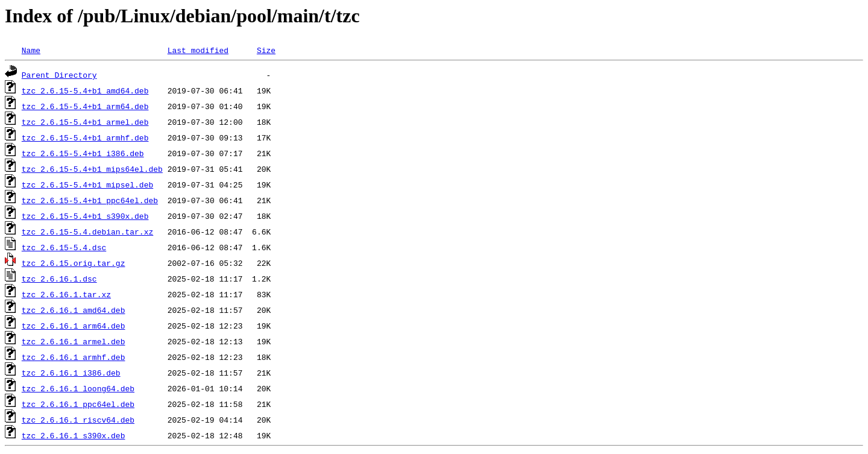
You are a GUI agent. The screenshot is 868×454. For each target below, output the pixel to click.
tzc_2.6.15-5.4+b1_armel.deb (85, 122)
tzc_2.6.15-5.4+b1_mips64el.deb (92, 169)
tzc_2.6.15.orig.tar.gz (74, 263)
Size (266, 50)
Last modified (198, 50)
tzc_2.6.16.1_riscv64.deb (78, 420)
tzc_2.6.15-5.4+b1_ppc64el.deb (90, 200)
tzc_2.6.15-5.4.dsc (64, 247)
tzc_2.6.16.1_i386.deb (71, 373)
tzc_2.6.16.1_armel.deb (74, 341)
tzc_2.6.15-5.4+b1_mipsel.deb (87, 184)
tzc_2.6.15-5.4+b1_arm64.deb (85, 106)
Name (31, 50)
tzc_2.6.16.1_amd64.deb (74, 310)
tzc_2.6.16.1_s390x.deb (74, 435)
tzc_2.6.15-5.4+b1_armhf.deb (85, 137)
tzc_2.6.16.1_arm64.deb (74, 326)
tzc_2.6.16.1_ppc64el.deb (78, 404)
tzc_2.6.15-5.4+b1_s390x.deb (85, 216)
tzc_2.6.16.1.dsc (59, 279)
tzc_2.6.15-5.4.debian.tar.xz (87, 232)
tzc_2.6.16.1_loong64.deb (78, 388)
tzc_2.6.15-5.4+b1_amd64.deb (85, 90)
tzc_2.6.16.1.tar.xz (66, 294)
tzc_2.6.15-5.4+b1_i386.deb (83, 153)
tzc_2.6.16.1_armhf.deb (74, 357)
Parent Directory (59, 75)
